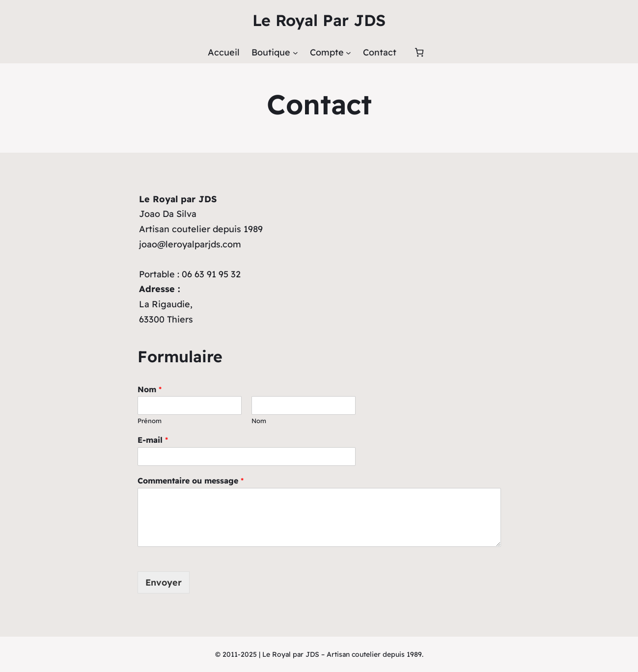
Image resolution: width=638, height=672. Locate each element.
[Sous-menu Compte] (348, 53)
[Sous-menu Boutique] (295, 53)
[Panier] (419, 52)
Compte (327, 52)
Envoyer (164, 582)
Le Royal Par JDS (319, 20)
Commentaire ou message (191, 481)
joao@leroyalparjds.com (190, 244)
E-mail (153, 440)
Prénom (150, 421)
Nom (150, 389)
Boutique (271, 52)
